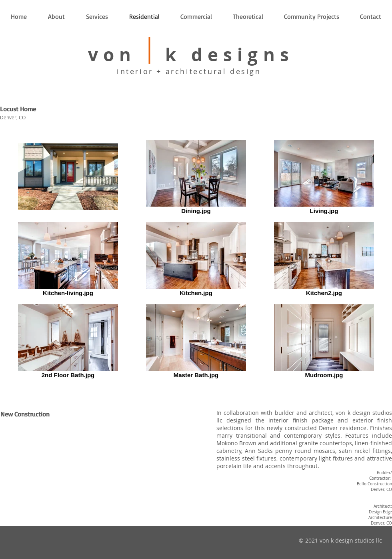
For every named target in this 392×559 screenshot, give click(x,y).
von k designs (191, 55)
